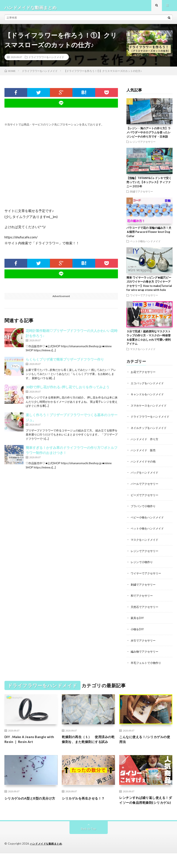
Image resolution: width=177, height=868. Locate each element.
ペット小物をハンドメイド (145, 245)
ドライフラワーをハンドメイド (46, 61)
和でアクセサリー (143, 597)
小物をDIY (138, 630)
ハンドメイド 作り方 (146, 442)
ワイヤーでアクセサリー (144, 299)
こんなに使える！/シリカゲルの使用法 (146, 741)
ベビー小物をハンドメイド (149, 519)
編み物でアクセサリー (146, 652)
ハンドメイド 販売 (144, 453)
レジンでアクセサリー (143, 146)
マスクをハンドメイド (143, 353)
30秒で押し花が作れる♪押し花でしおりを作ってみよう (68, 391)
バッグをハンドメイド (146, 475)
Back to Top (88, 843)
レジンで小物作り (143, 564)
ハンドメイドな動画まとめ (47, 858)
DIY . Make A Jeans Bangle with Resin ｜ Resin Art (28, 741)
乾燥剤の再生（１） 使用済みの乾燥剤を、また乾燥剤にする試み (87, 743)
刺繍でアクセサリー (142, 195)
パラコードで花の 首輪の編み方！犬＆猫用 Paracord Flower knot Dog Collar (149, 236)
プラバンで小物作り (144, 508)
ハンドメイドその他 (144, 464)
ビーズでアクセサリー (146, 497)
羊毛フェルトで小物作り (147, 663)
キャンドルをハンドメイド (149, 398)
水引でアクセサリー (144, 641)
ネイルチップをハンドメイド (150, 431)
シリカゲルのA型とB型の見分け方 (31, 809)
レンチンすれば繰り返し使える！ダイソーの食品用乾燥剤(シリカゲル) (145, 811)
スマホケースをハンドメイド (150, 409)
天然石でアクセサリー (146, 608)
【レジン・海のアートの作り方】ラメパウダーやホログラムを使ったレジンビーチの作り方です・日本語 (149, 136)
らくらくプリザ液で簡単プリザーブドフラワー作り (65, 363)
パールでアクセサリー (146, 486)
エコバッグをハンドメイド (149, 387)
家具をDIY (138, 619)
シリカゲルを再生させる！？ (87, 806)
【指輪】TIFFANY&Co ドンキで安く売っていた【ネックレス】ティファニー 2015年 (149, 186)
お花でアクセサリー (144, 376)
